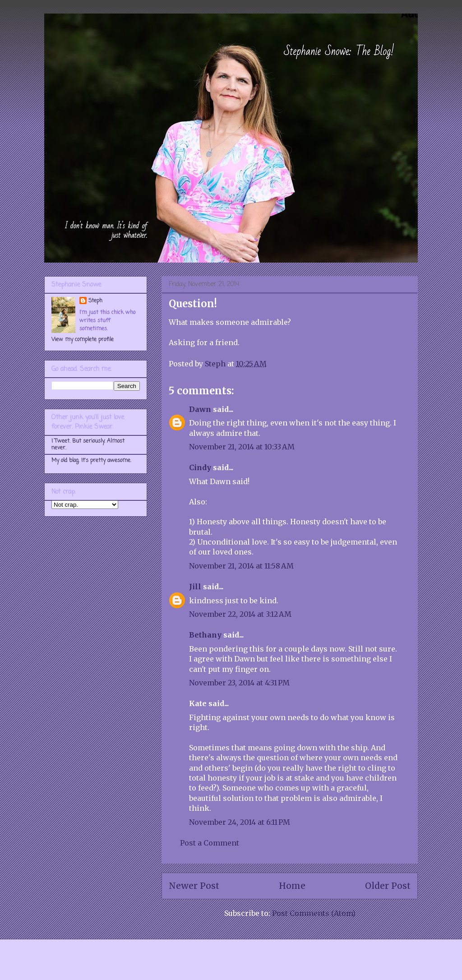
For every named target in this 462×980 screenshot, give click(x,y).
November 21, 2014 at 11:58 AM (241, 566)
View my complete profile (83, 340)
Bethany (205, 635)
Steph (95, 301)
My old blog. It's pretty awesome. (91, 461)
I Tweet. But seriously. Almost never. (88, 444)
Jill (195, 587)
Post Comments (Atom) (314, 913)
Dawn (200, 409)
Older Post (388, 886)
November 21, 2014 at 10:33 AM (242, 447)
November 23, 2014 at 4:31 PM (239, 683)
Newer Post (194, 886)
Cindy (200, 467)
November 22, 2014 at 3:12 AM (240, 614)
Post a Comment (210, 843)
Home (292, 886)
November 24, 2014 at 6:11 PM (240, 822)
